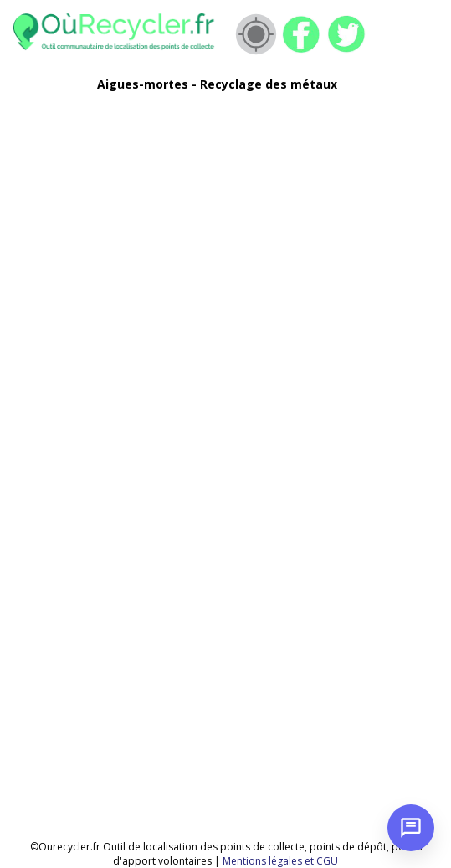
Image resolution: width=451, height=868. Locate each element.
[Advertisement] (209, 222)
